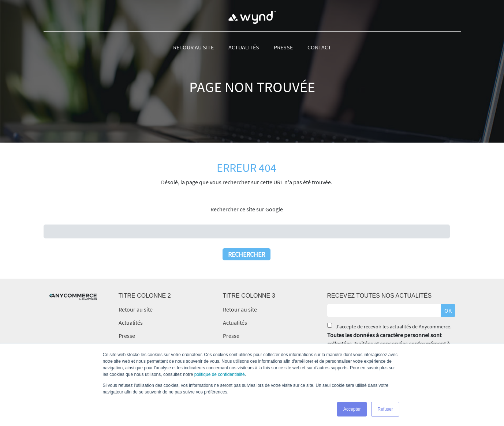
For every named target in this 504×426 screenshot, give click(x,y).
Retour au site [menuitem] (193, 47)
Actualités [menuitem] (244, 47)
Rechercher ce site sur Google (247, 209)
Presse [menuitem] (283, 47)
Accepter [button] (352, 409)
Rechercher (247, 254)
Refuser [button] (385, 409)
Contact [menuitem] (319, 47)
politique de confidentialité (220, 374)
